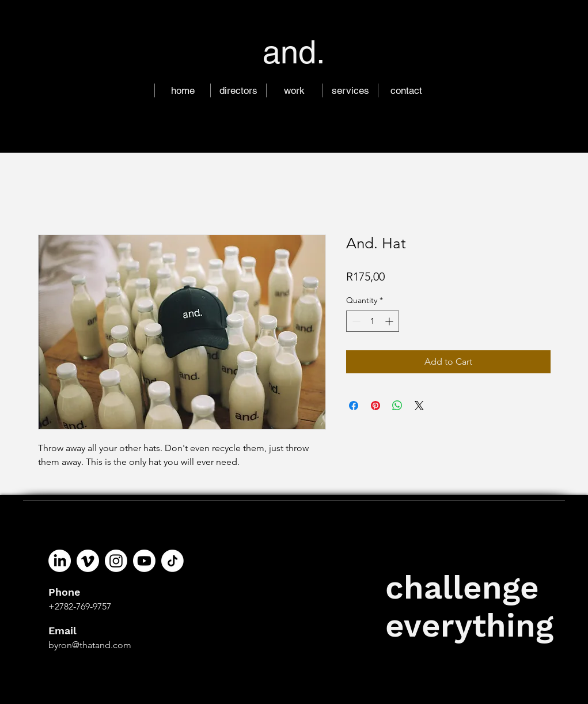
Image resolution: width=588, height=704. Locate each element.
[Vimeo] (88, 561)
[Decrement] (355, 321)
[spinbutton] (373, 321)
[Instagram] (116, 561)
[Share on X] (419, 406)
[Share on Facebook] (354, 406)
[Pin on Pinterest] (375, 406)
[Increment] (390, 321)
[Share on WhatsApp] (397, 406)
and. (294, 52)
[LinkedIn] (60, 561)
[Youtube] (144, 561)
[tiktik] (172, 561)
